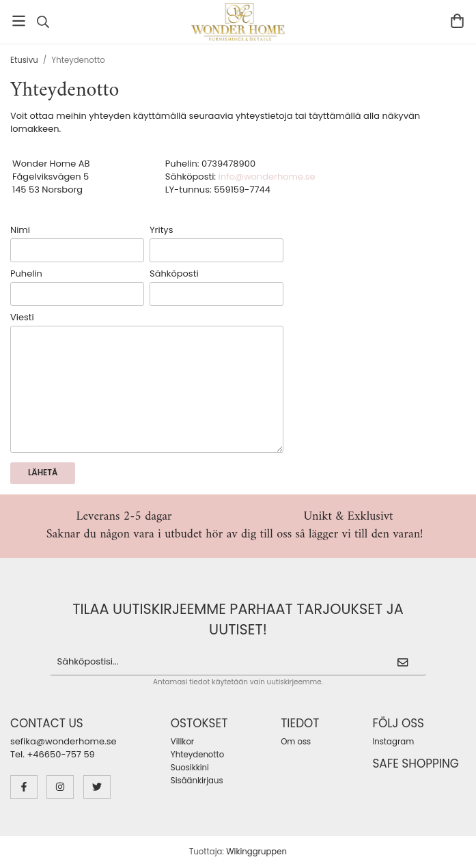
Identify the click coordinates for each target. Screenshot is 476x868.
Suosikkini (190, 768)
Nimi (20, 230)
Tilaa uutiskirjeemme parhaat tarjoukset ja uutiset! (238, 619)
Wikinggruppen (256, 852)
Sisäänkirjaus (197, 781)
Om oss (296, 742)
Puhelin (26, 274)
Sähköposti (174, 274)
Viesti (22, 318)
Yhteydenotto (197, 755)
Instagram (393, 742)
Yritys (161, 230)
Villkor (182, 742)
